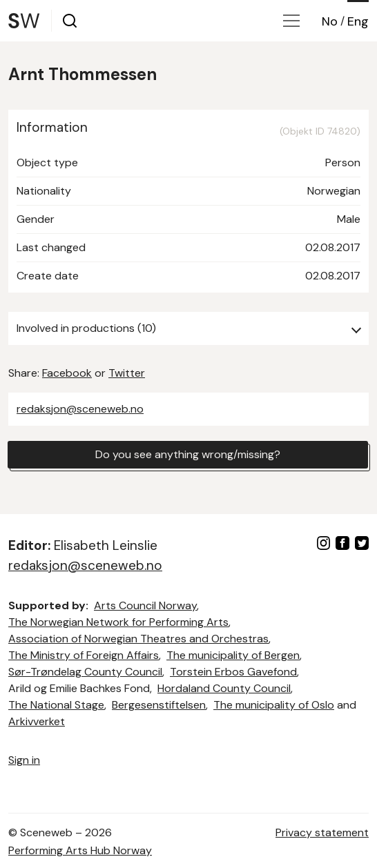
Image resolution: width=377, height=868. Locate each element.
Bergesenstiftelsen (159, 705)
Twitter (127, 373)
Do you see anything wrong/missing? (188, 454)
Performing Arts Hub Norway (80, 850)
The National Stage (56, 705)
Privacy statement (322, 832)
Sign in (24, 760)
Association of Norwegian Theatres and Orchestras (138, 639)
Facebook (67, 373)
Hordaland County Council (224, 688)
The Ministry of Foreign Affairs (84, 655)
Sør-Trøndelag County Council (85, 672)
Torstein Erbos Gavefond (233, 672)
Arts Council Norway (145, 605)
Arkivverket (37, 721)
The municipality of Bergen (233, 655)
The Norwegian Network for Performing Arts (118, 622)
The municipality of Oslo (274, 705)
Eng (358, 21)
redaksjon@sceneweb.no (80, 409)
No (330, 21)
